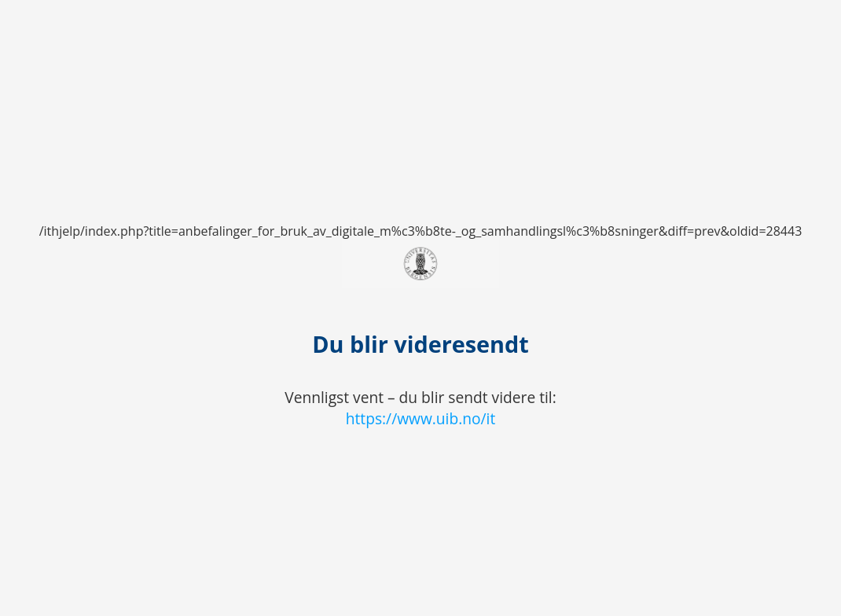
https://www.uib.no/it (421, 418)
